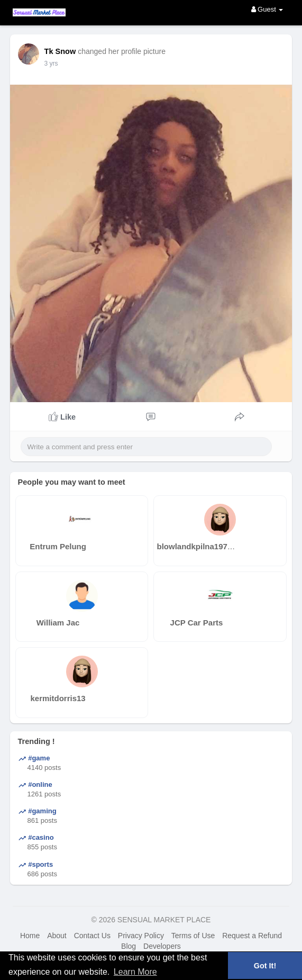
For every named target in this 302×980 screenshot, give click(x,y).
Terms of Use (193, 936)
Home (30, 936)
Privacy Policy (141, 936)
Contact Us (92, 936)
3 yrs (51, 63)
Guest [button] (267, 9)
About (57, 936)
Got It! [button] (265, 966)
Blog (129, 946)
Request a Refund (252, 936)
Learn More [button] (135, 972)
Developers (162, 946)
